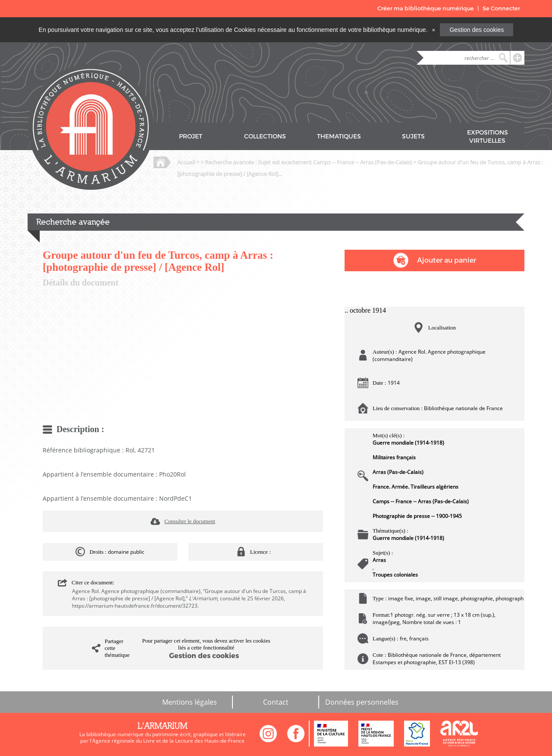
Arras (379, 560)
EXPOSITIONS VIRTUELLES (488, 137)
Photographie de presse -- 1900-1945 (417, 516)
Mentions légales (190, 702)
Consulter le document (190, 521)
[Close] (433, 30)
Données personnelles (362, 702)
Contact (276, 702)
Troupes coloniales (395, 575)
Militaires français (394, 457)
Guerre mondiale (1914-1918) (408, 443)
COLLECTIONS (265, 136)
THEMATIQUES (339, 136)
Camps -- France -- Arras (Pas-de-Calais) (421, 501)
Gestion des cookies (477, 30)
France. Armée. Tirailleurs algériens (416, 487)
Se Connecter (501, 8)
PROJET (191, 136)
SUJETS (413, 136)
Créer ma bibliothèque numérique (426, 8)
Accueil (186, 162)
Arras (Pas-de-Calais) (398, 472)
